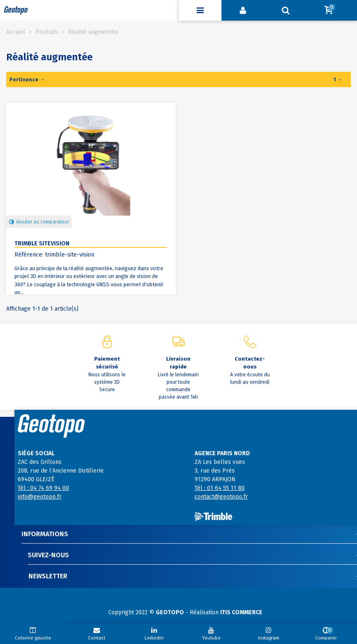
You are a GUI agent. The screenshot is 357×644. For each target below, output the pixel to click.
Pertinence (27, 80)
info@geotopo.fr (40, 497)
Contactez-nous (250, 363)
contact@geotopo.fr (221, 497)
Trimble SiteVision (42, 244)
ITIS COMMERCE (241, 612)
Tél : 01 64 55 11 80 (220, 488)
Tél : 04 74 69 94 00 (43, 488)
